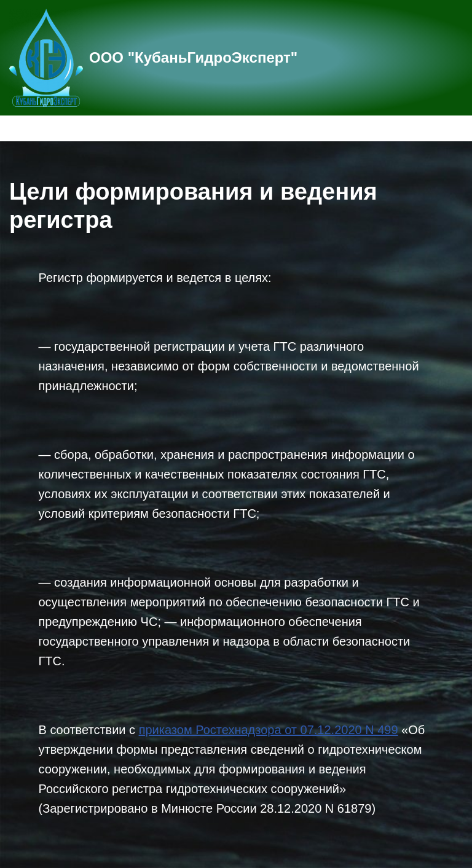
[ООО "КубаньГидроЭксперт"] (153, 58)
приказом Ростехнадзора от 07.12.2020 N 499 (269, 730)
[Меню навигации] (448, 128)
